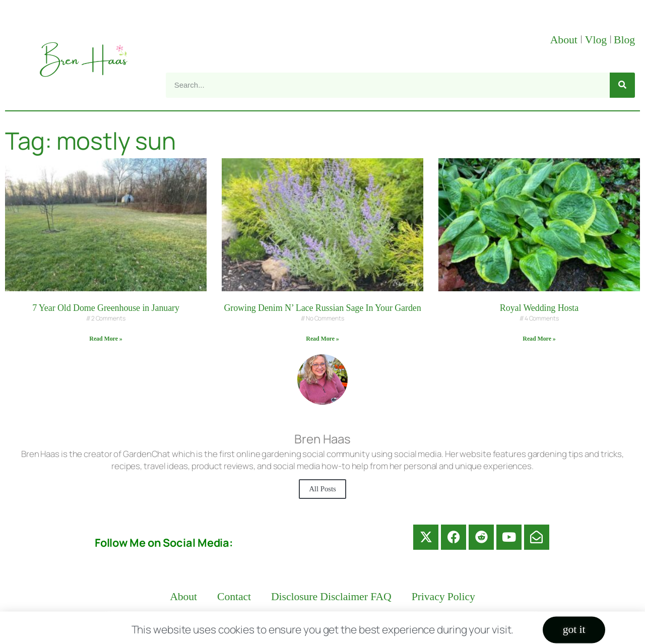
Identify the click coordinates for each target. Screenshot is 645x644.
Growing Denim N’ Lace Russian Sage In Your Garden (322, 308)
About (565, 40)
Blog (624, 40)
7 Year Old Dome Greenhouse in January (106, 308)
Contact (234, 597)
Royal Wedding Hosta (539, 308)
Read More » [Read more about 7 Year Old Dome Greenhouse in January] (106, 339)
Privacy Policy (443, 597)
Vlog (597, 40)
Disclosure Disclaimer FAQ (331, 597)
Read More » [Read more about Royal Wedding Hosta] (539, 339)
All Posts (322, 489)
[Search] (622, 85)
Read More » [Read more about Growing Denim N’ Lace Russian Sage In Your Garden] (322, 339)
